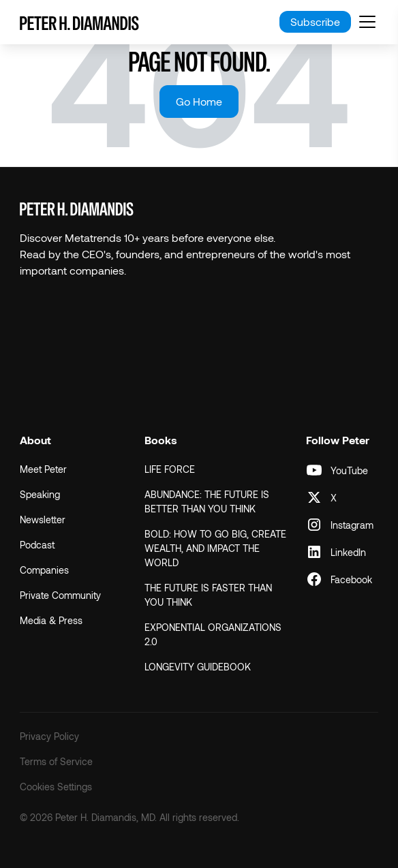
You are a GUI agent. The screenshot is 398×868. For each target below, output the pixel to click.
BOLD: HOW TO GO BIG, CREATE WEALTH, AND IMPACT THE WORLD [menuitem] (215, 548)
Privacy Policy (49, 736)
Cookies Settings (56, 787)
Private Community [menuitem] (60, 595)
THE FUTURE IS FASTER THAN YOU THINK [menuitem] (208, 595)
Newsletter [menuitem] (43, 520)
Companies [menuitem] (44, 570)
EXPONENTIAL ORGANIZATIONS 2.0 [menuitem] (213, 634)
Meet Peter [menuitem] (43, 469)
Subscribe (315, 21)
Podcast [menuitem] (37, 545)
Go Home (199, 101)
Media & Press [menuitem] (51, 620)
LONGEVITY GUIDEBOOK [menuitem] (198, 667)
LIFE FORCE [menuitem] (170, 469)
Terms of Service (56, 761)
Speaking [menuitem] (40, 494)
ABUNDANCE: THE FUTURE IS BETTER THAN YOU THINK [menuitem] (207, 501)
